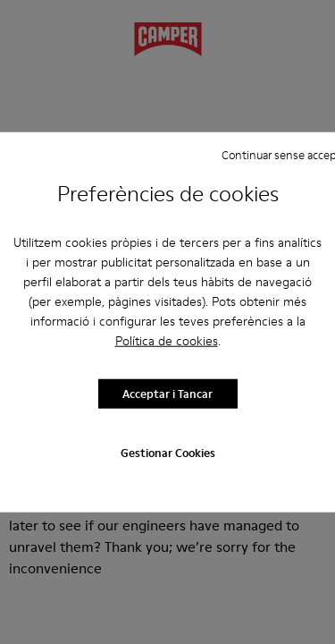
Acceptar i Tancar (167, 394)
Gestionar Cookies (168, 452)
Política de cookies (167, 340)
